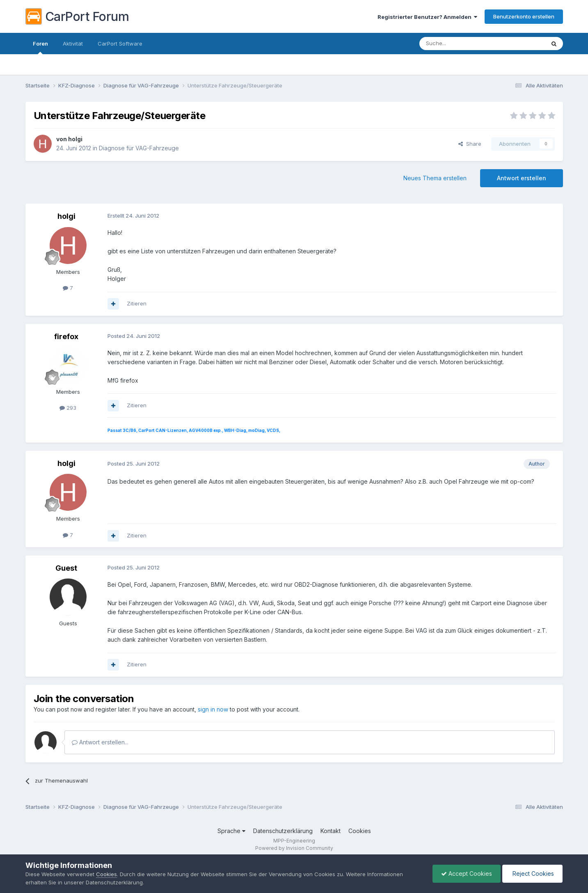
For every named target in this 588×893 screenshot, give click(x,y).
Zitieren (137, 303)
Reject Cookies (532, 873)
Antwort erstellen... (100, 742)
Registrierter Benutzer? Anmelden (427, 17)
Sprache (231, 831)
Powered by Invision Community (294, 848)
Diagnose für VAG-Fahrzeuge (139, 148)
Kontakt (331, 831)
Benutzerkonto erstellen (524, 16)
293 (68, 408)
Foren (40, 47)
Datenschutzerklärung (283, 831)
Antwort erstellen (522, 178)
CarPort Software (120, 44)
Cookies (360, 831)
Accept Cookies (467, 873)
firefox (66, 336)
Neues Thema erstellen (435, 178)
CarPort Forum (77, 16)
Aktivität (73, 44)
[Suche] (461, 44)
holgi (75, 139)
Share (470, 144)
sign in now (213, 709)
